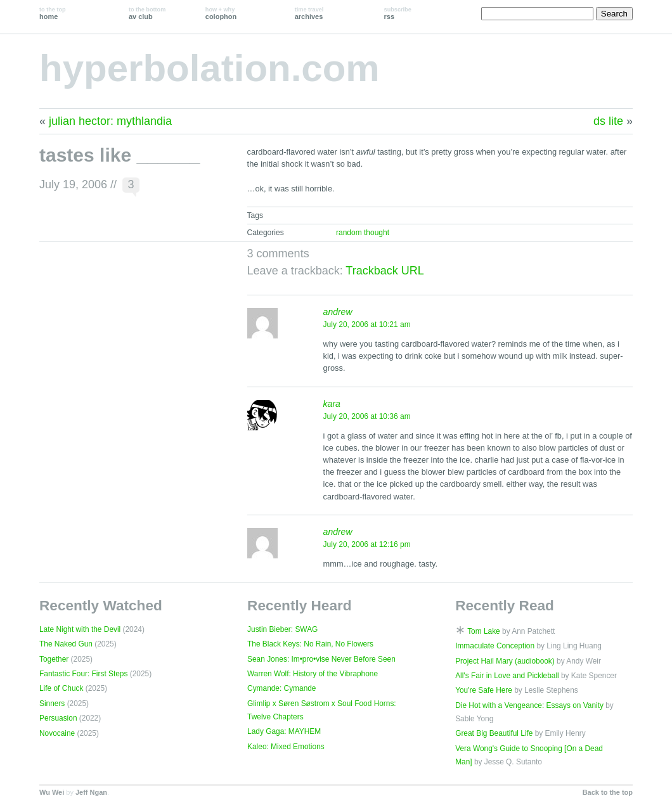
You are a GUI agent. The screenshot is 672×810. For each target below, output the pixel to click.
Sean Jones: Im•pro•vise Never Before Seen (321, 659)
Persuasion (58, 718)
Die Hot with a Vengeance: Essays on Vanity (529, 705)
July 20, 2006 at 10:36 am (367, 416)
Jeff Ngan (91, 792)
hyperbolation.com (210, 68)
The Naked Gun (66, 644)
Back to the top (608, 792)
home (53, 13)
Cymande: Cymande (281, 688)
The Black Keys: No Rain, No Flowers (310, 644)
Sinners (52, 704)
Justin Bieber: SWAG (282, 629)
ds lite (608, 121)
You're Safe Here (484, 690)
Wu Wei (52, 792)
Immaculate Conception (495, 646)
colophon (221, 13)
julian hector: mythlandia (110, 121)
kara (332, 404)
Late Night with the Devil (80, 629)
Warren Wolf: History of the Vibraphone (313, 674)
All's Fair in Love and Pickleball (507, 676)
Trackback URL (384, 271)
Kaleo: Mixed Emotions (286, 747)
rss (398, 13)
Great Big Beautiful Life (494, 733)
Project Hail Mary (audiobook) (505, 661)
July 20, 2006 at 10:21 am (367, 325)
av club (147, 13)
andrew (338, 312)
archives (309, 13)
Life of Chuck (61, 688)
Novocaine (57, 733)
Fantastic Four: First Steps (83, 674)
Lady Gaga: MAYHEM (284, 731)
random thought (363, 233)
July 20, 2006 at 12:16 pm (367, 544)
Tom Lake (484, 631)
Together (54, 659)
